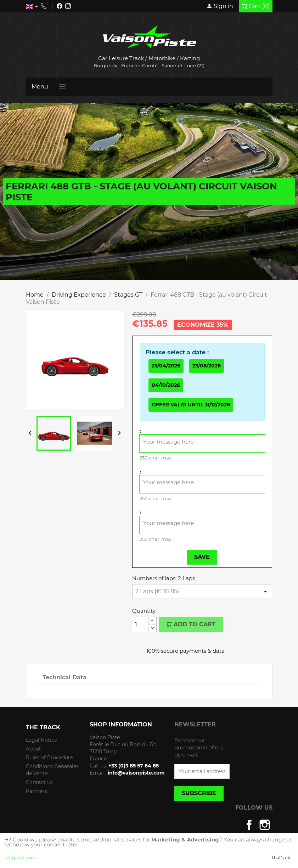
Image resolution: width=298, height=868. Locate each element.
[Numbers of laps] (202, 592)
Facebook (249, 825)
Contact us (39, 782)
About (33, 749)
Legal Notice (41, 740)
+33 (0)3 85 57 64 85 (134, 766)
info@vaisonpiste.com (136, 773)
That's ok (281, 858)
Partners (36, 791)
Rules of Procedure (49, 758)
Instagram (265, 825)
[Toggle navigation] (63, 87)
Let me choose (20, 858)
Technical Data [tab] (64, 677)
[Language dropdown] (33, 6)
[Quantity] (140, 624)
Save (202, 557)
